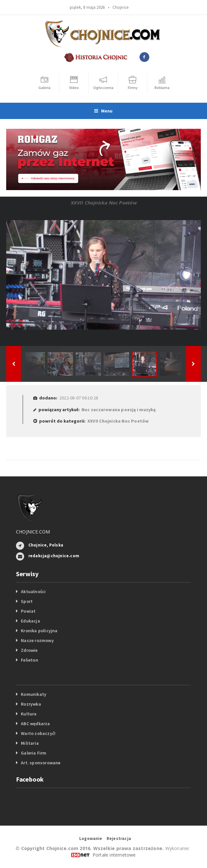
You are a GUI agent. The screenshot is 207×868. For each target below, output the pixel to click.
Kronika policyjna (39, 631)
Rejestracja (119, 838)
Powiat (28, 611)
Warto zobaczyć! (38, 733)
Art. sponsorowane (41, 763)
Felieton (30, 660)
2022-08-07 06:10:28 (79, 398)
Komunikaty (34, 694)
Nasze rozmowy (37, 640)
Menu (103, 111)
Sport (27, 601)
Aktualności (33, 591)
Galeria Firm (34, 753)
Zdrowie (29, 650)
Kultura (29, 714)
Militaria (30, 743)
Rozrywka (31, 704)
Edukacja (30, 621)
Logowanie (91, 838)
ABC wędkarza (36, 724)
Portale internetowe (114, 855)
